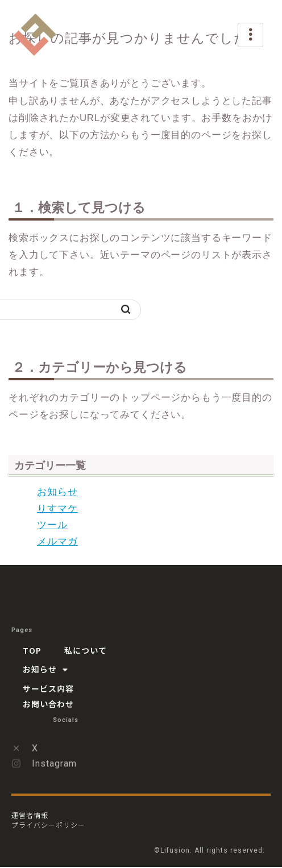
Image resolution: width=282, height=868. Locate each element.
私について (86, 650)
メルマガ (57, 541)
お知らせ (57, 492)
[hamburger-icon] (250, 35)
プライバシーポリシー (48, 825)
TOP (32, 650)
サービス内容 (48, 688)
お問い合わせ (48, 704)
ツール (52, 525)
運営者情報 (30, 815)
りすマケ (57, 508)
